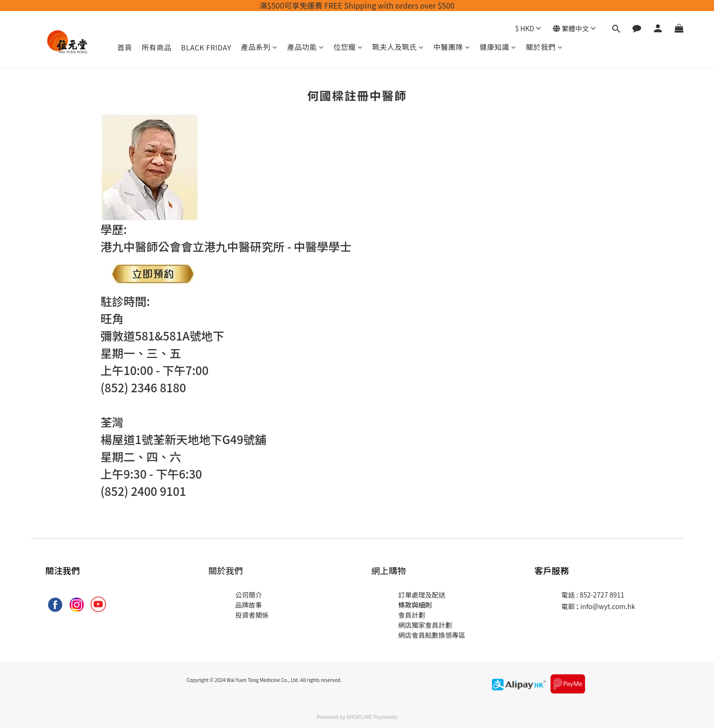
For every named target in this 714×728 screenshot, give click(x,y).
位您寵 (348, 47)
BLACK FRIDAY (206, 47)
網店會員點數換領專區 (432, 635)
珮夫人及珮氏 (398, 47)
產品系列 (259, 47)
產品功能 (306, 47)
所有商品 (157, 47)
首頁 (125, 47)
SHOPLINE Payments (372, 716)
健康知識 (498, 47)
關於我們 (544, 47)
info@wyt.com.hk (608, 606)
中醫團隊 (452, 47)
